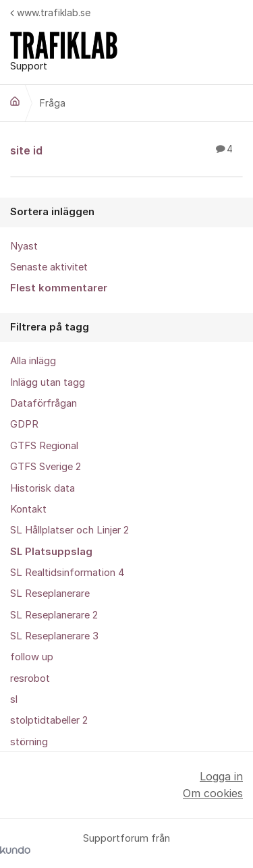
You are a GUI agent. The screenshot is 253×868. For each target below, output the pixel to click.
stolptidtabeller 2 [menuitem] (49, 720)
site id (126, 150)
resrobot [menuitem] (30, 678)
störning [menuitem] (29, 742)
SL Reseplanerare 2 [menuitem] (54, 615)
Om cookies (213, 793)
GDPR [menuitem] (24, 424)
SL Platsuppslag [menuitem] (51, 552)
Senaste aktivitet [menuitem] (49, 267)
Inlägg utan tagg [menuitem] (48, 382)
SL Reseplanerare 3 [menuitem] (54, 636)
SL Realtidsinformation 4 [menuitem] (67, 573)
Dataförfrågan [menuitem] (44, 403)
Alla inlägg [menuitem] (33, 361)
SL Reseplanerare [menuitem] (50, 594)
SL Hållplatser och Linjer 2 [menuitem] (69, 530)
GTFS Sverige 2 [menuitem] (46, 467)
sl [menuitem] (14, 699)
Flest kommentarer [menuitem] (59, 288)
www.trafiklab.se (50, 12)
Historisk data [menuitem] (43, 488)
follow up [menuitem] (32, 657)
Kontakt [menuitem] (28, 509)
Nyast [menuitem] (24, 246)
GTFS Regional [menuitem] (44, 446)
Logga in (221, 776)
